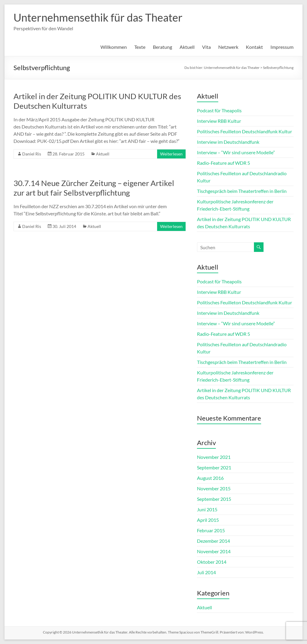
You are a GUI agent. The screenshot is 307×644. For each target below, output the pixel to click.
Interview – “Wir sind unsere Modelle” (236, 152)
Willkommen (114, 47)
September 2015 (214, 499)
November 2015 (214, 488)
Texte (140, 47)
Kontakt (254, 47)
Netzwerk (228, 47)
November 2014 (214, 551)
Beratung (162, 47)
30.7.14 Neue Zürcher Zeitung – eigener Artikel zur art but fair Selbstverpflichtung (94, 188)
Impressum (282, 47)
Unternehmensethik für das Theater (98, 17)
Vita (206, 47)
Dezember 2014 (213, 541)
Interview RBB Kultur (219, 121)
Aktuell (187, 47)
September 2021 (214, 467)
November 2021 (214, 457)
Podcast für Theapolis (219, 110)
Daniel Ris (32, 154)
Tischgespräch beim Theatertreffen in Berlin (242, 191)
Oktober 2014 (212, 562)
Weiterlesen (171, 154)
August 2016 (210, 478)
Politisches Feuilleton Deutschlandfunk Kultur (244, 131)
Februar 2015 (211, 530)
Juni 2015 (207, 509)
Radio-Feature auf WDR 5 (224, 163)
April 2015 (208, 520)
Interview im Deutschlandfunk (228, 142)
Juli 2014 (206, 572)
